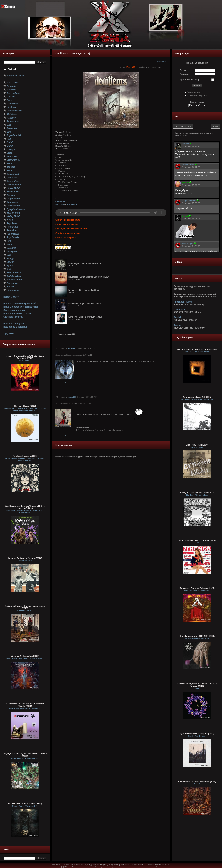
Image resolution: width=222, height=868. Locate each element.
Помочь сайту (11, 297)
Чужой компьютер (190, 80)
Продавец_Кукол (183, 302)
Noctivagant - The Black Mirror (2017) (86, 264)
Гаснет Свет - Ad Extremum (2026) (25, 804)
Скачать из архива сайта (68, 220)
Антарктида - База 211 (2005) (197, 397)
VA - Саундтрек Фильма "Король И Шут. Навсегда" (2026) (25, 507)
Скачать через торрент (67, 224)
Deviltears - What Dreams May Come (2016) (89, 277)
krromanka (72, 204)
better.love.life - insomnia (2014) (84, 290)
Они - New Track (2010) (197, 445)
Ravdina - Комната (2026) (25, 456)
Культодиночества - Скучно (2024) (197, 734)
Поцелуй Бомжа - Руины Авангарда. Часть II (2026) (25, 755)
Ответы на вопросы (14, 310)
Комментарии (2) (65, 334)
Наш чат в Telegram (14, 324)
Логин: (183, 70)
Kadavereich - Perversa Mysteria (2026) (197, 782)
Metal (164, 62)
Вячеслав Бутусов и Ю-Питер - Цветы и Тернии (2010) (197, 685)
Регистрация (193, 92)
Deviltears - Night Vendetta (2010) (85, 304)
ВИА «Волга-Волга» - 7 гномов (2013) (197, 540)
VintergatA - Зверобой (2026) (25, 656)
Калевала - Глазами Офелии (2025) (197, 588)
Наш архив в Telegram (15, 327)
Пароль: (184, 74)
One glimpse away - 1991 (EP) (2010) (197, 636)
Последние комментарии (17, 314)
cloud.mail (60, 201)
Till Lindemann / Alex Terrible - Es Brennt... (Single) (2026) (25, 705)
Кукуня (177, 325)
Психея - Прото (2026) (25, 406)
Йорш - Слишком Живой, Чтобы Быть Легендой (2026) (25, 357)
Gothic (158, 62)
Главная (11, 69)
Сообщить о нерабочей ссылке (71, 229)
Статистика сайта (13, 317)
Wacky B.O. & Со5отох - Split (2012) (197, 493)
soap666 (72, 397)
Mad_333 (131, 67)
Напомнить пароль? (197, 96)
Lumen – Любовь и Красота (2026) (25, 558)
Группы (9, 333)
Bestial (177, 317)
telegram (60, 204)
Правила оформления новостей (21, 307)
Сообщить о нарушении (68, 233)
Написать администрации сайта (21, 304)
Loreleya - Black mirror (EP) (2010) (85, 317)
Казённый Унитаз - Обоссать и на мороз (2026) (25, 607)
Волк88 (72, 349)
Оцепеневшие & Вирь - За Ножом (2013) (197, 349)
